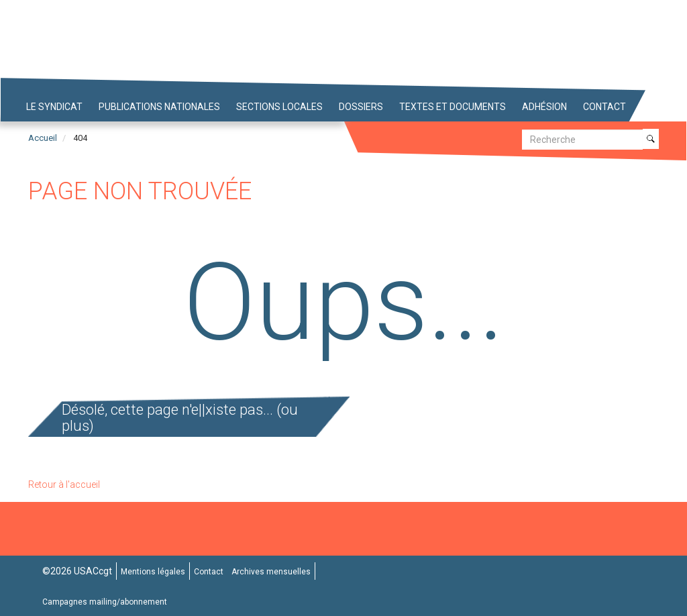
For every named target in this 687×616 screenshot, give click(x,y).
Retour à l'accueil (64, 484)
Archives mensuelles (271, 572)
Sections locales (279, 107)
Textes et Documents (453, 107)
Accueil (43, 138)
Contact (604, 107)
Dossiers (361, 107)
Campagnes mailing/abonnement (105, 602)
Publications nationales (159, 107)
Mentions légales (153, 572)
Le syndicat (54, 107)
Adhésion (544, 107)
